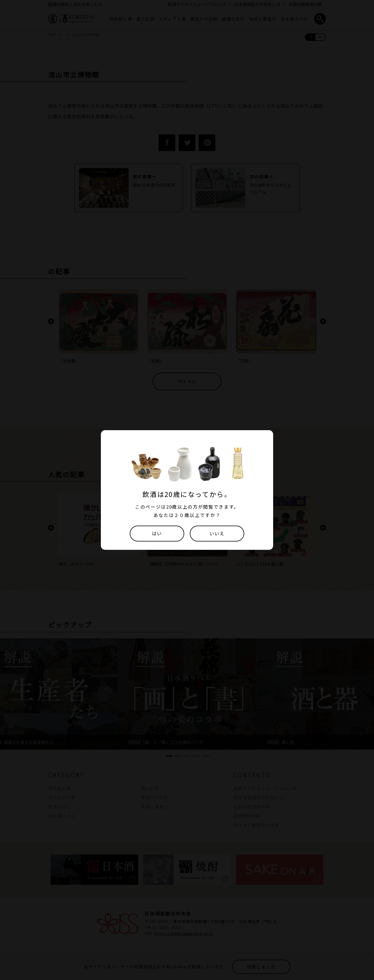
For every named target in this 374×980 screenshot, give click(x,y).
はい (157, 533)
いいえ (217, 533)
